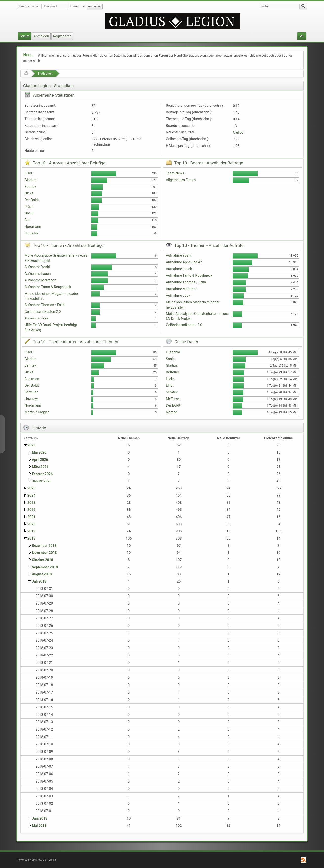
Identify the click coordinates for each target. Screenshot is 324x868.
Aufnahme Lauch (38, 274)
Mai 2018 (39, 826)
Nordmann (33, 227)
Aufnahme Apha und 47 (184, 262)
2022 (31, 510)
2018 (31, 538)
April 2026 (40, 460)
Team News (175, 173)
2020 (31, 524)
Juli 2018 (39, 581)
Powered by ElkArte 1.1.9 (32, 860)
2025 (31, 488)
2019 (31, 531)
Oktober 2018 (42, 560)
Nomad (172, 412)
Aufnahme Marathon (40, 280)
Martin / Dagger (37, 412)
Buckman (32, 379)
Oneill (29, 213)
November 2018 (44, 553)
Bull (28, 220)
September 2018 (45, 567)
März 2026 (40, 467)
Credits (52, 860)
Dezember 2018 (44, 546)
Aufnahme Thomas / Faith (45, 305)
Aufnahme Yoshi (37, 267)
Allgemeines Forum (181, 180)
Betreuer (31, 392)
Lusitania (173, 352)
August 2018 (42, 574)
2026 (31, 445)
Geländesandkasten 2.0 (43, 312)
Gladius (30, 180)
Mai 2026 (39, 452)
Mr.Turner (173, 399)
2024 (31, 495)
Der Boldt (32, 200)
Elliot (29, 173)
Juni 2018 (40, 818)
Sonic (170, 359)
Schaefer (31, 233)
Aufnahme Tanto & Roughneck (48, 287)
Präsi (29, 207)
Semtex (30, 187)
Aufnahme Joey (37, 318)
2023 (31, 503)
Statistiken (45, 74)
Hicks (29, 193)
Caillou (238, 132)
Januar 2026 (42, 481)
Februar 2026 (42, 474)
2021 (31, 517)
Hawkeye (32, 399)
